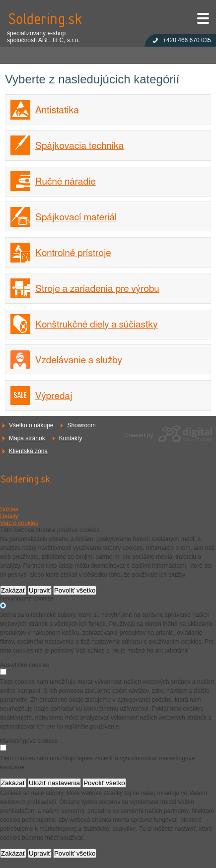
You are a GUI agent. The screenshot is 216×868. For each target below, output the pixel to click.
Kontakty (71, 438)
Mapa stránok (27, 438)
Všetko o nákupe (31, 425)
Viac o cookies (19, 523)
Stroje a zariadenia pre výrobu (97, 289)
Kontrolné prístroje (73, 253)
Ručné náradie (66, 182)
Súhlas (9, 509)
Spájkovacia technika (79, 146)
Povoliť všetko (75, 590)
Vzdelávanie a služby (79, 361)
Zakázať (13, 590)
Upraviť (40, 590)
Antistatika (57, 110)
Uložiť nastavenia (54, 783)
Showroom (81, 425)
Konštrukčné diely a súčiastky (96, 325)
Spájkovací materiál (76, 218)
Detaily (9, 516)
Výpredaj (54, 396)
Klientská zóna (28, 451)
